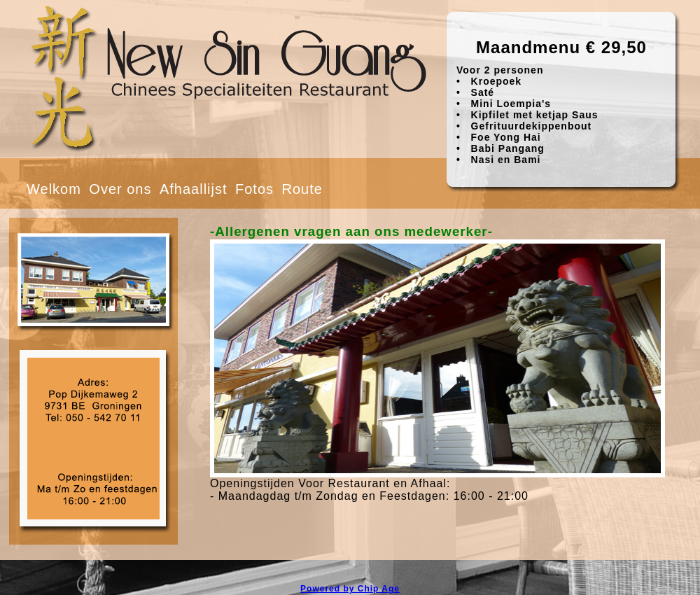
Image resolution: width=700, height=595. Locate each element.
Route (302, 189)
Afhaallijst (194, 189)
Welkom (54, 189)
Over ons (120, 189)
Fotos (254, 189)
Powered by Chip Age (350, 589)
